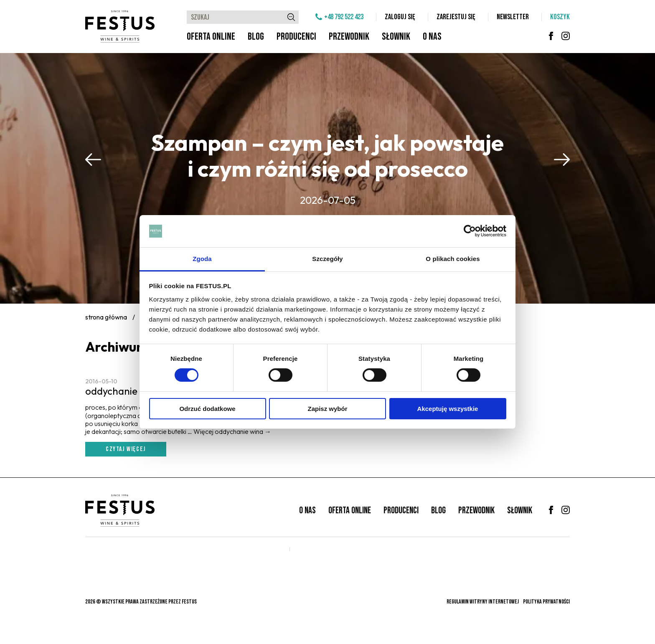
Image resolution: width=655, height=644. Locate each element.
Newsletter (513, 17)
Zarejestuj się (456, 17)
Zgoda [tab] (202, 259)
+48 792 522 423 (344, 17)
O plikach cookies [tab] (453, 259)
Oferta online (211, 37)
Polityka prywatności (546, 602)
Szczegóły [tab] (327, 259)
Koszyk (560, 17)
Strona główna (106, 317)
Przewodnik (349, 37)
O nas (432, 37)
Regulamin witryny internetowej (483, 602)
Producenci (296, 37)
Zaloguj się (400, 17)
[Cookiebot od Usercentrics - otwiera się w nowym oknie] (470, 231)
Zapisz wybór (327, 409)
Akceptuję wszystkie (448, 409)
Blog (256, 37)
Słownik (396, 37)
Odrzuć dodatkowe (207, 409)
